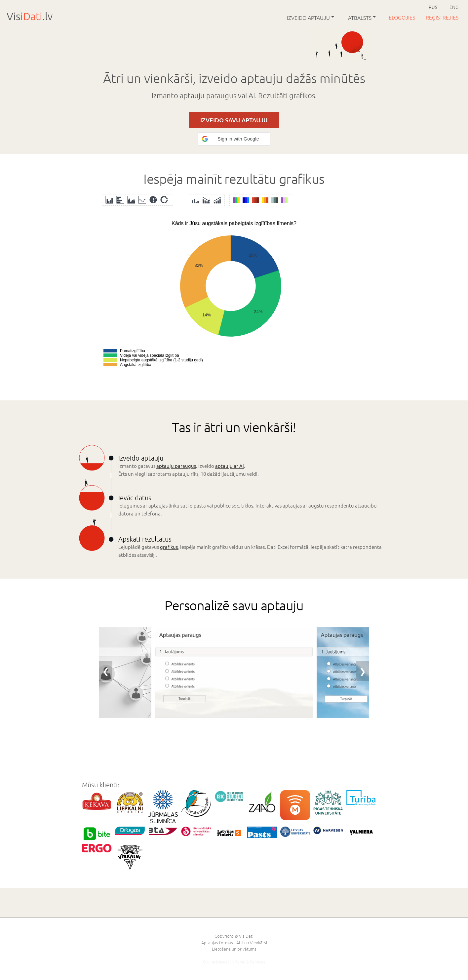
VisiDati (246, 936)
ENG (454, 7)
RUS (433, 7)
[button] (234, 139)
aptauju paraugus (176, 466)
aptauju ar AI (230, 466)
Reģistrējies (442, 17)
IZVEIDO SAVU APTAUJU (234, 120)
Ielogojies (402, 17)
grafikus (169, 547)
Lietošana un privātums (234, 949)
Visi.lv (30, 16)
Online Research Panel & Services (234, 962)
